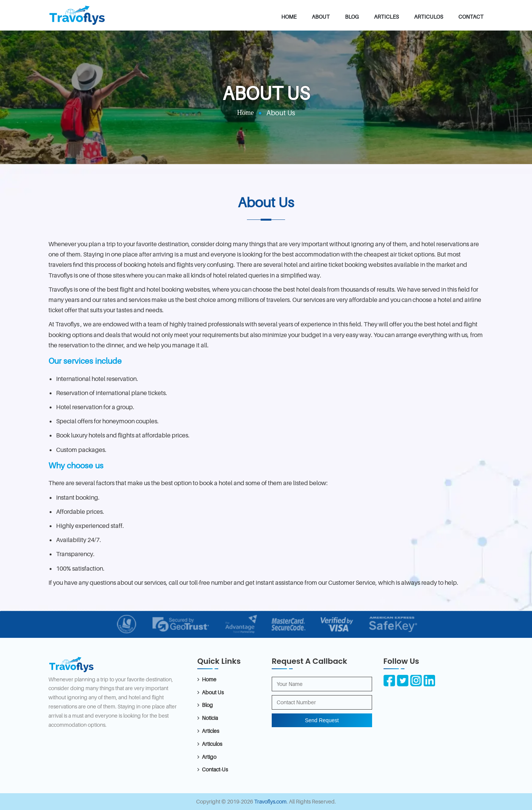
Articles (386, 17)
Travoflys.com (270, 801)
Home (289, 17)
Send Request (322, 720)
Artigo (209, 757)
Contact (471, 17)
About (321, 17)
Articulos (429, 17)
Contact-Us (215, 769)
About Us (213, 692)
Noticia (210, 718)
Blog (352, 17)
